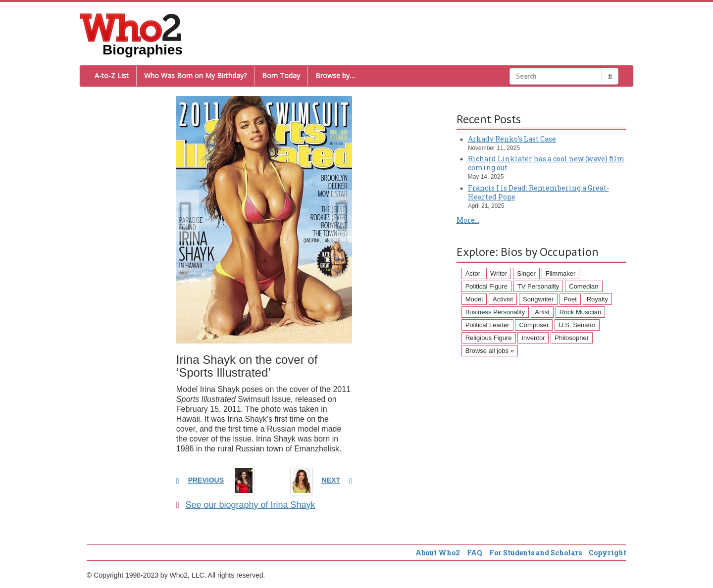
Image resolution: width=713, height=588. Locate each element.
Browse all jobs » (490, 351)
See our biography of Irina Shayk (246, 505)
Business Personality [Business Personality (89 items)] (495, 312)
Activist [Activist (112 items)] (503, 299)
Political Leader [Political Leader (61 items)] (487, 325)
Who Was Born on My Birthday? (195, 75)
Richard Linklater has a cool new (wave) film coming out (546, 163)
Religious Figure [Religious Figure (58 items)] (489, 338)
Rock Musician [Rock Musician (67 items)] (581, 312)
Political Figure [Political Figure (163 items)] (486, 286)
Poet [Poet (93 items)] (570, 299)
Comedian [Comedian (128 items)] (584, 286)
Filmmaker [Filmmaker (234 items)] (561, 273)
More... (468, 220)
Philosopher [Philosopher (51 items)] (572, 338)
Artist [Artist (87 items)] (542, 312)
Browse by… (335, 75)
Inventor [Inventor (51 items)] (533, 338)
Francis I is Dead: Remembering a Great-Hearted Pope (538, 192)
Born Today (281, 75)
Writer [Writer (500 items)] (499, 273)
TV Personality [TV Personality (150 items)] (538, 286)
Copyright (608, 553)
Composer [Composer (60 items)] (534, 325)
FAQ (475, 553)
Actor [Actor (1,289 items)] (473, 273)
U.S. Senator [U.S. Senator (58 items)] (577, 325)
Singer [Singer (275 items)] (526, 273)
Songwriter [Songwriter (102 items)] (538, 299)
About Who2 (438, 553)
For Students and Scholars (535, 553)
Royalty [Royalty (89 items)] (597, 299)
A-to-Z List (112, 75)
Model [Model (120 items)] (474, 299)
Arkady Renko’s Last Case (512, 139)
